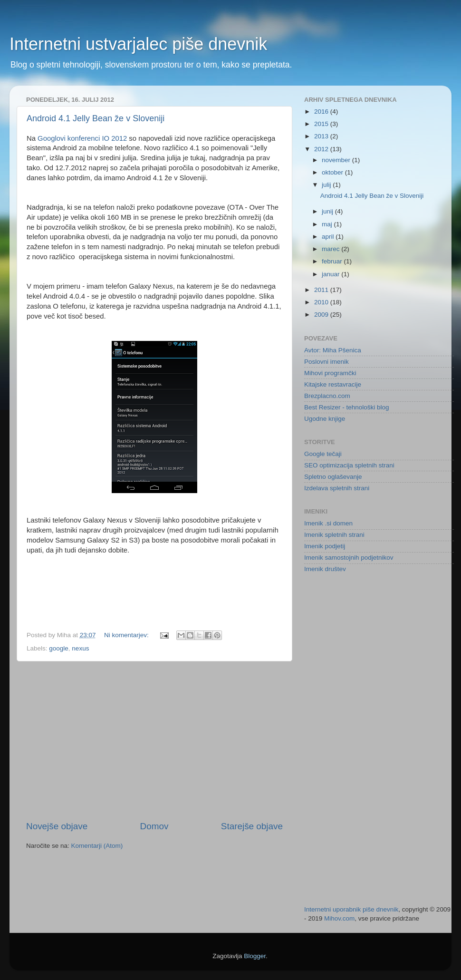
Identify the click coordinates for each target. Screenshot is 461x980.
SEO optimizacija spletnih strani (349, 465)
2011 (322, 290)
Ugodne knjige (325, 419)
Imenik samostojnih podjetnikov (349, 558)
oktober (333, 172)
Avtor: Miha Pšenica (333, 350)
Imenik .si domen (328, 523)
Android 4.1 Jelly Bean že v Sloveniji (96, 118)
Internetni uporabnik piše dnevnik (351, 909)
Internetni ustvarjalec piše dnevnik (138, 44)
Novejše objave (57, 826)
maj (328, 224)
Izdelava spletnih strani (337, 488)
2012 (322, 149)
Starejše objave (252, 826)
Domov (154, 826)
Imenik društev (325, 569)
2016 (322, 112)
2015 (322, 124)
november (337, 160)
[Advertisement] (155, 741)
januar (331, 274)
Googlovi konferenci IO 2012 (82, 138)
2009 (322, 315)
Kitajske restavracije (333, 384)
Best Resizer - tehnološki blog (347, 407)
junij (328, 211)
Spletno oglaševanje (333, 477)
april (329, 237)
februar (333, 261)
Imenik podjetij (325, 546)
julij (327, 185)
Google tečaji (323, 454)
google (59, 648)
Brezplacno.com (327, 396)
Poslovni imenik (327, 362)
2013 (322, 136)
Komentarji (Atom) (97, 846)
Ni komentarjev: (127, 635)
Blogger (255, 956)
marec (331, 249)
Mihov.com (339, 918)
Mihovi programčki (330, 373)
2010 (322, 302)
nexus (80, 648)
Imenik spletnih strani (334, 535)
